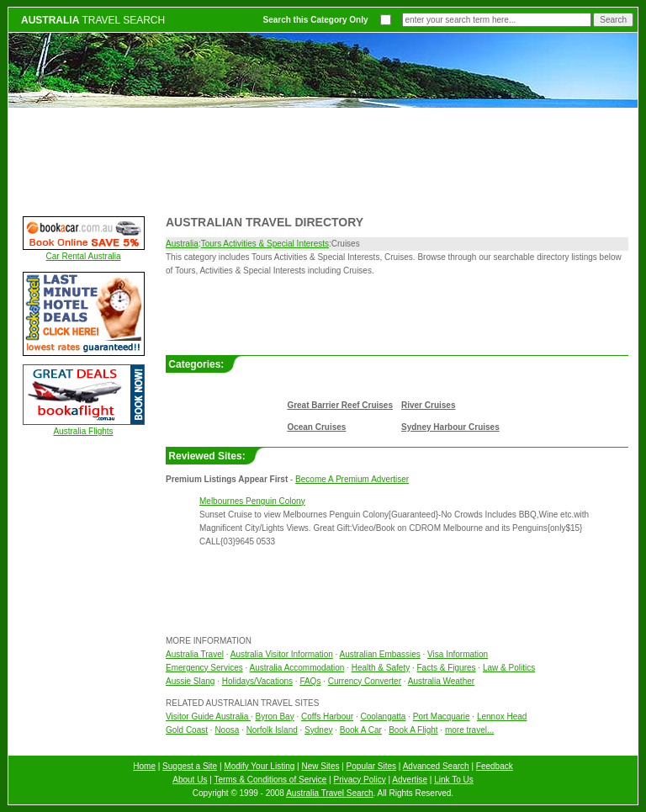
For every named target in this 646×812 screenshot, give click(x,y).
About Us (190, 780)
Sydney (318, 730)
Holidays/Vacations (257, 681)
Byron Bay (275, 716)
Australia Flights (83, 431)
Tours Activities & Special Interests (265, 244)
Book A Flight (413, 730)
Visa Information (458, 654)
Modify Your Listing (259, 766)
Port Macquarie (442, 716)
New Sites (320, 766)
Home (144, 766)
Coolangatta (383, 716)
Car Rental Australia (84, 256)
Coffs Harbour (327, 716)
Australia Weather (441, 681)
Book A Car (361, 730)
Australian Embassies (380, 654)
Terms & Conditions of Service (270, 780)
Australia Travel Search (329, 793)
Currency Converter (365, 681)
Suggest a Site (190, 766)
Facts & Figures (447, 668)
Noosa (227, 730)
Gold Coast (187, 730)
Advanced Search (436, 766)
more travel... (469, 730)
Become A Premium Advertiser (352, 479)
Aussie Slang (190, 681)
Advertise (410, 780)
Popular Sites (371, 766)
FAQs (310, 681)
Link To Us (454, 780)
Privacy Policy (360, 780)
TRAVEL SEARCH (93, 20)
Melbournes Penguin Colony (252, 501)
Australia (182, 244)
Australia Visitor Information (282, 654)
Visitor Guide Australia (208, 716)
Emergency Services (204, 668)
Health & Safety (381, 668)
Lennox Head (502, 716)
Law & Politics (509, 668)
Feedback (495, 766)
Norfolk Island (272, 730)
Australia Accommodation (297, 668)
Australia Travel (195, 654)
